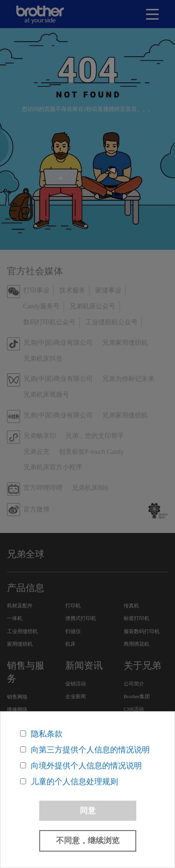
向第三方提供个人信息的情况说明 (90, 750)
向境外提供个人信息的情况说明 (86, 766)
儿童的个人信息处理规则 (74, 782)
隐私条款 (47, 734)
